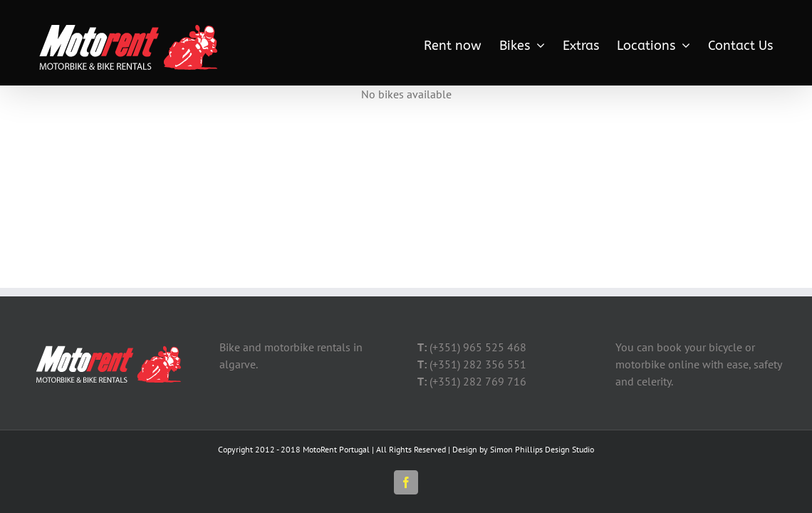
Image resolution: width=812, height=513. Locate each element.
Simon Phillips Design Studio (542, 449)
